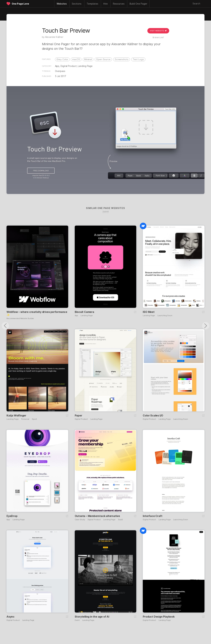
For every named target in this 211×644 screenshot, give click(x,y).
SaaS (120, 520)
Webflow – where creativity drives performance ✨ (37, 313)
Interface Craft (152, 516)
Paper (78, 415)
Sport (34, 419)
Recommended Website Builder (20, 318)
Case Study (80, 520)
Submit (106, 211)
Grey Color (62, 59)
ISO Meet (149, 312)
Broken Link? (158, 37)
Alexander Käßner (54, 37)
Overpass (60, 71)
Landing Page (85, 66)
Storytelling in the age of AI (92, 617)
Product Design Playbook (159, 617)
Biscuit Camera (84, 312)
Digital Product (69, 66)
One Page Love (20, 4)
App (57, 66)
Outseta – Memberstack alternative (97, 516)
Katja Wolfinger (16, 415)
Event (77, 620)
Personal (25, 419)
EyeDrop (12, 516)
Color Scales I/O (153, 415)
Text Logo (138, 59)
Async (11, 617)
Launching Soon (165, 316)
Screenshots (122, 59)
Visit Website (158, 31)
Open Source (103, 59)
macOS (76, 59)
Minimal (88, 59)
